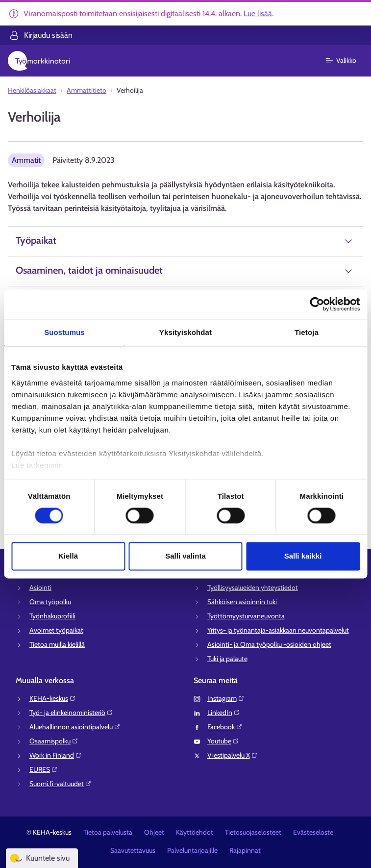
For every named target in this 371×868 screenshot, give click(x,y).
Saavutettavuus (133, 850)
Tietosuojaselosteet (253, 832)
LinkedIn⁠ (224, 713)
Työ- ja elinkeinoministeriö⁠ (71, 713)
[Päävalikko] (347, 61)
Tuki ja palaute (227, 659)
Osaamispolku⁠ (54, 741)
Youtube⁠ (223, 741)
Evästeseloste (313, 832)
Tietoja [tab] (307, 332)
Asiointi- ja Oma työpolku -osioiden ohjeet (269, 644)
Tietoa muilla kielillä (57, 644)
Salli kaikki (303, 556)
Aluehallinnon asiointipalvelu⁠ (75, 727)
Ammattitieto (87, 90)
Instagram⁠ (226, 698)
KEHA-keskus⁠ (53, 698)
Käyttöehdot (195, 832)
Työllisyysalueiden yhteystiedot (253, 587)
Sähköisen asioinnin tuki (242, 602)
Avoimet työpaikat (56, 630)
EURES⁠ (44, 769)
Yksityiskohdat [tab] (185, 332)
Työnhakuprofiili (52, 616)
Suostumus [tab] (64, 332)
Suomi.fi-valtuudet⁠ (61, 784)
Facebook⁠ (225, 727)
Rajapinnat (245, 850)
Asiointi (40, 587)
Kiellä (68, 556)
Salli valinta (185, 556)
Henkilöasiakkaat (32, 90)
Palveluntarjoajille (192, 850)
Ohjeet (154, 832)
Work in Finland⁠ (56, 755)
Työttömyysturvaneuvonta (246, 616)
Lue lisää (258, 13)
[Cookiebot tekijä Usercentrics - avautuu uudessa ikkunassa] (317, 304)
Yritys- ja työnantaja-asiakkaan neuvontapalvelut (278, 630)
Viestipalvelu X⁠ (233, 755)
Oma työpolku (50, 602)
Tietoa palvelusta (108, 832)
